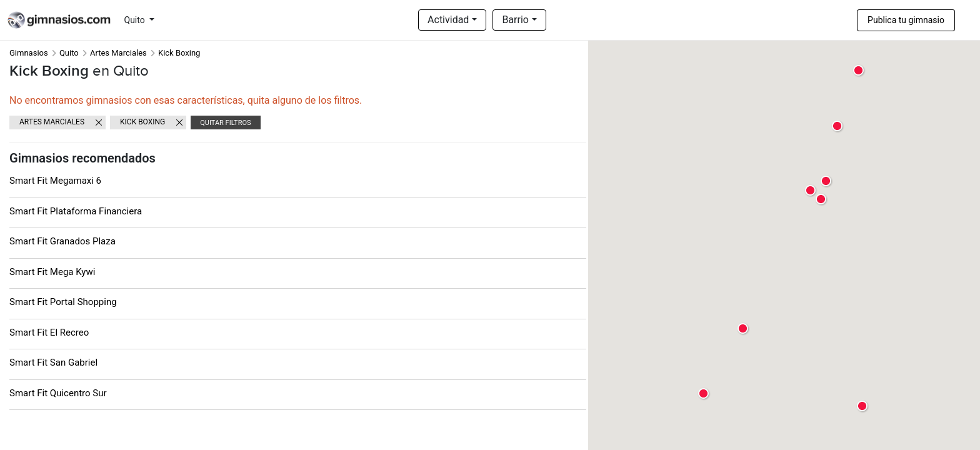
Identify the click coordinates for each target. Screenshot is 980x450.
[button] (822, 200)
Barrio (515, 20)
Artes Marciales (118, 53)
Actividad (448, 20)
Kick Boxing (142, 122)
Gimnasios (29, 53)
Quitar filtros (225, 123)
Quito (136, 20)
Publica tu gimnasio (906, 20)
